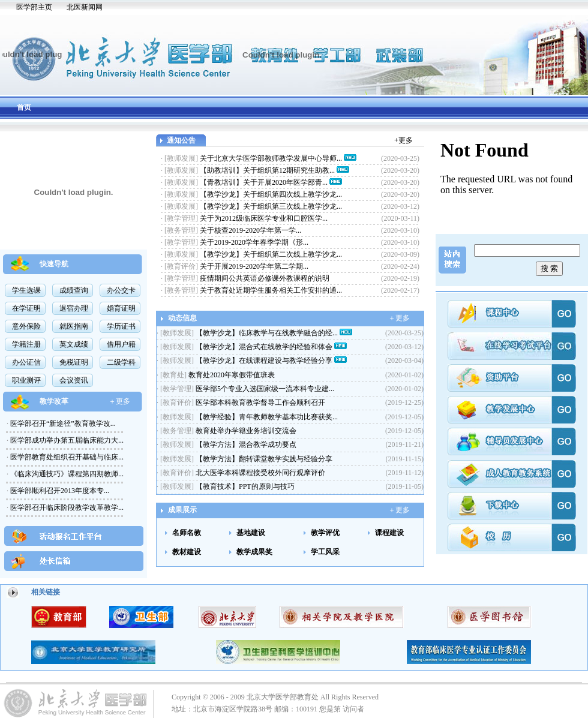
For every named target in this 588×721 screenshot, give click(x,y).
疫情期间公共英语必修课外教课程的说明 (265, 278)
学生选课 (26, 290)
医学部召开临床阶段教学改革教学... (66, 507)
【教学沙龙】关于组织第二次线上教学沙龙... (271, 254)
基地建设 (251, 533)
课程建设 (389, 533)
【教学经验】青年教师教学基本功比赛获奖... (266, 417)
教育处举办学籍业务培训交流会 (245, 431)
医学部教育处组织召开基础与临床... (66, 457)
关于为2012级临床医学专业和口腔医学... (264, 218)
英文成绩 (74, 344)
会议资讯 (74, 380)
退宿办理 (74, 308)
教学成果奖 (254, 552)
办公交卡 (121, 290)
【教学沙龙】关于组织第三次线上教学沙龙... (271, 206)
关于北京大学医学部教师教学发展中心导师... (272, 158)
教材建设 (187, 552)
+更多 (403, 140)
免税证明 (74, 362)
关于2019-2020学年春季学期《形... (254, 242)
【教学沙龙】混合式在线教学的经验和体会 (265, 347)
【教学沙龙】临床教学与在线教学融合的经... (268, 333)
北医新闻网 (85, 7)
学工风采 (325, 552)
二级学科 (121, 362)
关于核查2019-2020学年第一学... (250, 230)
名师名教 (187, 533)
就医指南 (74, 326)
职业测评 (26, 380)
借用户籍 (121, 344)
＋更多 (119, 401)
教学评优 (325, 533)
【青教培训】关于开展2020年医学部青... (265, 182)
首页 (24, 107)
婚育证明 (121, 308)
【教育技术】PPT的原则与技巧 (244, 486)
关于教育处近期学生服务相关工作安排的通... (271, 290)
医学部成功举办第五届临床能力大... (66, 440)
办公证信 (26, 362)
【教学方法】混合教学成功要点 (245, 444)
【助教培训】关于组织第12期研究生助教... (268, 170)
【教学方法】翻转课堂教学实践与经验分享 (263, 459)
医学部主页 (34, 7)
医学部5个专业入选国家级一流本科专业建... (264, 389)
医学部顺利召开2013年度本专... (59, 491)
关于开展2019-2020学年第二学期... (254, 266)
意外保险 (26, 326)
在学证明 (26, 308)
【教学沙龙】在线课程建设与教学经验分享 (265, 360)
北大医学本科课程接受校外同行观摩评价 (259, 473)
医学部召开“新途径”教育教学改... (62, 423)
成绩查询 (74, 290)
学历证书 (121, 326)
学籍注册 (26, 344)
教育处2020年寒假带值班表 (231, 375)
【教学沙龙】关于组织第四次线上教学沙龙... (271, 194)
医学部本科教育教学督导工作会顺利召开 (259, 402)
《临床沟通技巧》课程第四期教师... (66, 474)
